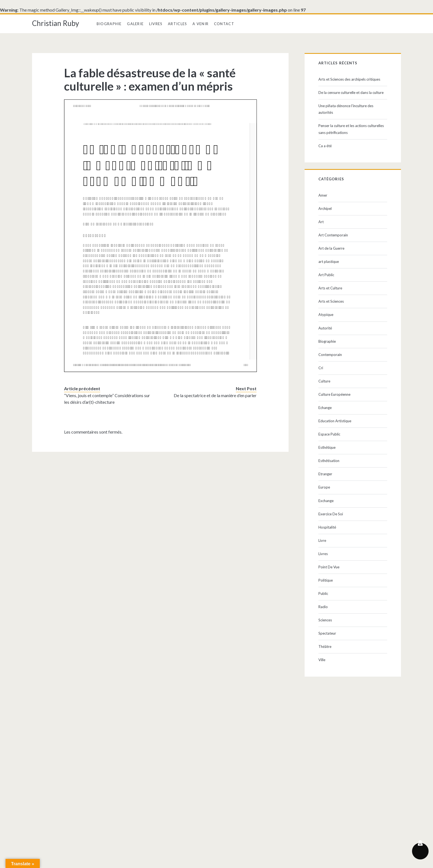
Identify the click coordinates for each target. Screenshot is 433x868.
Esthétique (327, 447)
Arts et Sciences (331, 301)
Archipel (325, 209)
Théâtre (325, 647)
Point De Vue (329, 567)
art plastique (329, 262)
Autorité (325, 328)
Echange (325, 408)
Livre (322, 540)
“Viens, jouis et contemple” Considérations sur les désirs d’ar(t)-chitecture (107, 399)
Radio (323, 607)
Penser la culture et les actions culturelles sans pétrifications (351, 129)
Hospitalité (327, 527)
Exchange (326, 501)
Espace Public (329, 434)
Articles (177, 24)
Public (323, 593)
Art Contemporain (333, 235)
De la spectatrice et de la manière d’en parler (215, 395)
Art (321, 222)
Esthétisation (329, 461)
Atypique (326, 315)
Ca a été (325, 146)
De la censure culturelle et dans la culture (351, 93)
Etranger (325, 474)
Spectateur (327, 633)
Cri (321, 368)
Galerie (135, 24)
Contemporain (330, 355)
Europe (324, 487)
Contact (224, 24)
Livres (156, 24)
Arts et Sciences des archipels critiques (349, 79)
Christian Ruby (56, 23)
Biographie (109, 24)
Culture (324, 381)
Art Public (326, 275)
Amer (323, 195)
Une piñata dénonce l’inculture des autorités (346, 109)
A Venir (200, 24)
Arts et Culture (330, 288)
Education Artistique (335, 421)
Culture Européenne (334, 394)
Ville (322, 660)
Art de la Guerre (331, 248)
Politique (326, 580)
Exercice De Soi (331, 514)
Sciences (325, 620)
